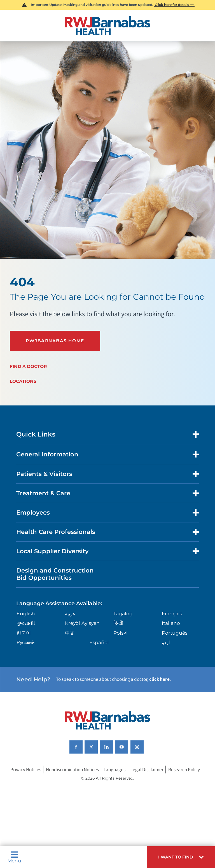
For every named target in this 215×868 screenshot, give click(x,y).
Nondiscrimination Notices (72, 770)
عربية (70, 614)
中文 (70, 633)
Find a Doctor (28, 367)
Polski (121, 633)
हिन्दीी (118, 624)
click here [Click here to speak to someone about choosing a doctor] (159, 680)
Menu (14, 857)
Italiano (171, 624)
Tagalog (123, 614)
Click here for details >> (174, 5)
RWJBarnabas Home (55, 341)
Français (172, 614)
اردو (166, 643)
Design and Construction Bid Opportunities (55, 574)
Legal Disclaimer (147, 770)
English (26, 614)
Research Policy (184, 770)
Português (175, 633)
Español (99, 643)
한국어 (24, 633)
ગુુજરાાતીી (26, 624)
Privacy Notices (26, 770)
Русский (25, 643)
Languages (114, 770)
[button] (181, 857)
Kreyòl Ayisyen (82, 624)
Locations (23, 382)
